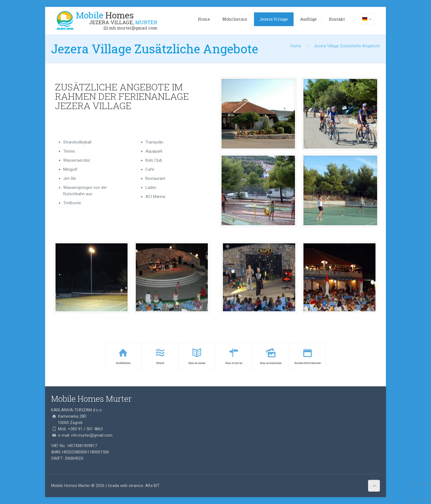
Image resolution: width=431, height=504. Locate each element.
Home (296, 46)
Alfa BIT (152, 486)
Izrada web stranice (125, 486)
